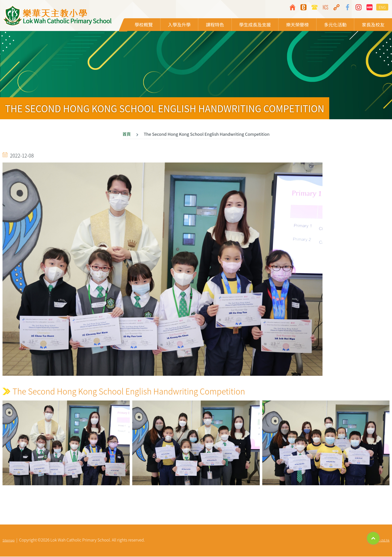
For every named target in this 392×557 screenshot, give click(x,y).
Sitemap (8, 541)
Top (373, 538)
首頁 (127, 134)
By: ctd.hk (382, 541)
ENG (382, 7)
